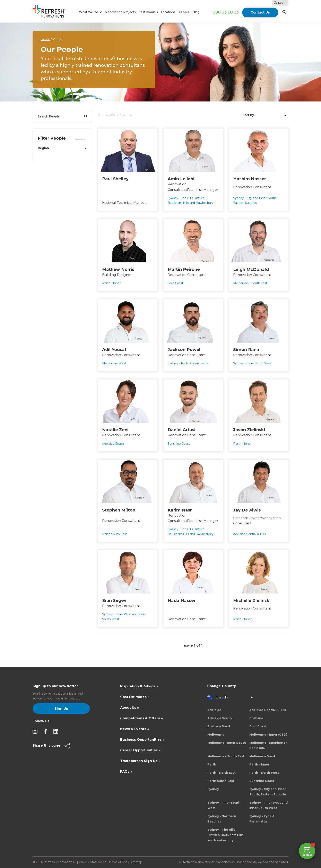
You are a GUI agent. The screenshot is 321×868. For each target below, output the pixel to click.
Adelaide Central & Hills (268, 710)
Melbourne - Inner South (227, 743)
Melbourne (216, 735)
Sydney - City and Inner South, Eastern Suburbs (268, 792)
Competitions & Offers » (141, 718)
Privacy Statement (92, 862)
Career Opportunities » (140, 750)
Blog (196, 12)
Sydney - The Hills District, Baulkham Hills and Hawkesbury (225, 835)
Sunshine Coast (262, 781)
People (184, 12)
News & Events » (135, 729)
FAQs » (126, 772)
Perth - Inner (259, 764)
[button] (90, 12)
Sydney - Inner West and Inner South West (268, 805)
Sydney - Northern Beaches (222, 819)
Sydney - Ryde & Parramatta (262, 819)
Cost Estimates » (135, 697)
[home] (51, 12)
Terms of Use (118, 862)
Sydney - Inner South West (224, 805)
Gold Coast (258, 726)
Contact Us (260, 12)
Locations (168, 12)
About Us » (130, 708)
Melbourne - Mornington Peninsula (268, 745)
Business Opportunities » (142, 740)
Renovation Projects (120, 12)
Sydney (213, 789)
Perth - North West (264, 773)
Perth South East (221, 781)
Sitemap (136, 862)
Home (45, 39)
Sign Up (61, 709)
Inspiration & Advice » (139, 686)
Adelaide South (220, 718)
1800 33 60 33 (225, 12)
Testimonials (148, 12)
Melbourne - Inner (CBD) (268, 735)
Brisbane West (219, 726)
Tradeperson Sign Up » (140, 761)
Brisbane (256, 718)
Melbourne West (262, 756)
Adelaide (214, 710)
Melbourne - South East (226, 756)
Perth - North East (222, 773)
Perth (212, 764)
